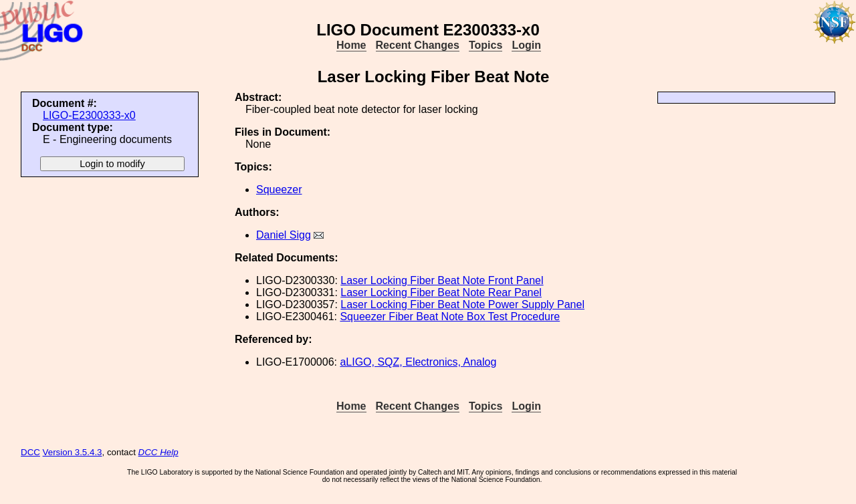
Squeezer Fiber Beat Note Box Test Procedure (450, 317)
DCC (30, 452)
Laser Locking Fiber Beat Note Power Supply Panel (462, 304)
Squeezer (279, 190)
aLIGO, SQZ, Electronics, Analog (418, 362)
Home (351, 45)
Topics (486, 45)
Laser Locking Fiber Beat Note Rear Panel (441, 292)
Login (526, 45)
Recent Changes (418, 45)
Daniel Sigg (284, 235)
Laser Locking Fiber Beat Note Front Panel (442, 280)
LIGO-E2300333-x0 (89, 115)
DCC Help (158, 452)
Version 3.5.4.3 (73, 452)
